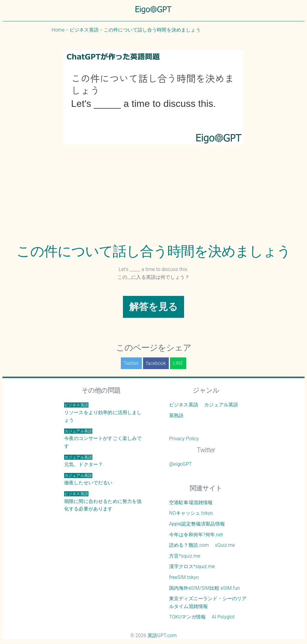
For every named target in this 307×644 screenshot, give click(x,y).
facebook (156, 363)
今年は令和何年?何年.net (196, 535)
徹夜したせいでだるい (88, 479)
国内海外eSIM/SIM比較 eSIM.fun (204, 588)
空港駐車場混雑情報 (191, 503)
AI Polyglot (223, 617)
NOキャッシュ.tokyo (191, 513)
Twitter (131, 363)
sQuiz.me (225, 545)
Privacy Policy (184, 439)
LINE (178, 363)
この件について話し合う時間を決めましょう (153, 251)
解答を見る (154, 307)
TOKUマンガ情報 (187, 617)
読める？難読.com (189, 545)
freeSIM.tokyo (184, 577)
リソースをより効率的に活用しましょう (103, 413)
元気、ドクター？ (83, 461)
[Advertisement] (153, 198)
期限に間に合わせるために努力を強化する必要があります (103, 501)
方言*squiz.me (185, 556)
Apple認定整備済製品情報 (197, 524)
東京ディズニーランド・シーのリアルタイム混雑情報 (208, 602)
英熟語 (176, 415)
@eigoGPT (180, 464)
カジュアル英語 (221, 405)
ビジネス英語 (184, 405)
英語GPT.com (162, 635)
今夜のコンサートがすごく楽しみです (103, 439)
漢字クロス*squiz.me (192, 566)
